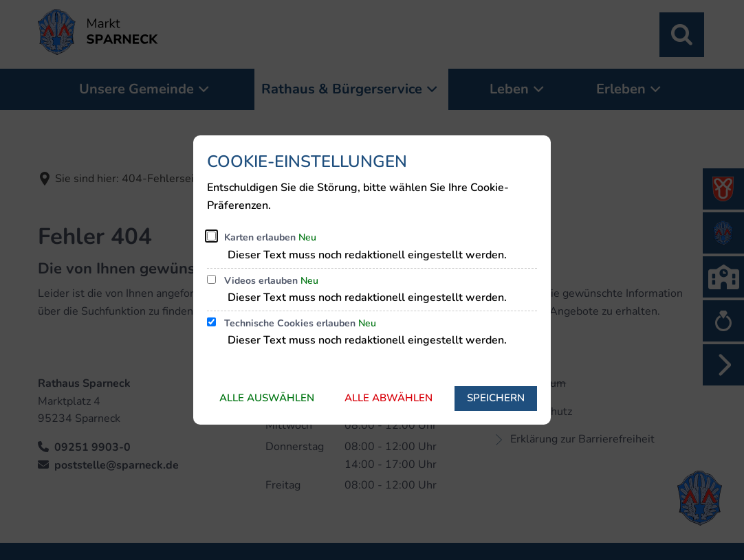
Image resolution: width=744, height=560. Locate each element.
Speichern (496, 398)
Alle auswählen (267, 398)
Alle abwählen (389, 398)
